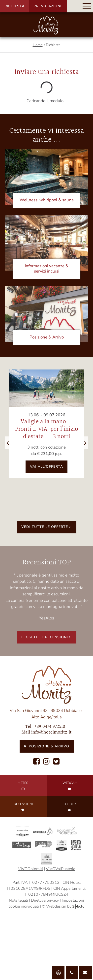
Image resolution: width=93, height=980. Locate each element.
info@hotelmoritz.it (51, 732)
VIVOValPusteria (61, 869)
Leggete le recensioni (47, 637)
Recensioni (23, 807)
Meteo (23, 786)
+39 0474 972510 (50, 727)
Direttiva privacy (45, 900)
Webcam (70, 786)
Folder (70, 807)
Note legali (18, 900)
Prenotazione (48, 6)
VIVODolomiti (31, 869)
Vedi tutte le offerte (47, 527)
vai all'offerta (46, 467)
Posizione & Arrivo (47, 746)
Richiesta (15, 6)
